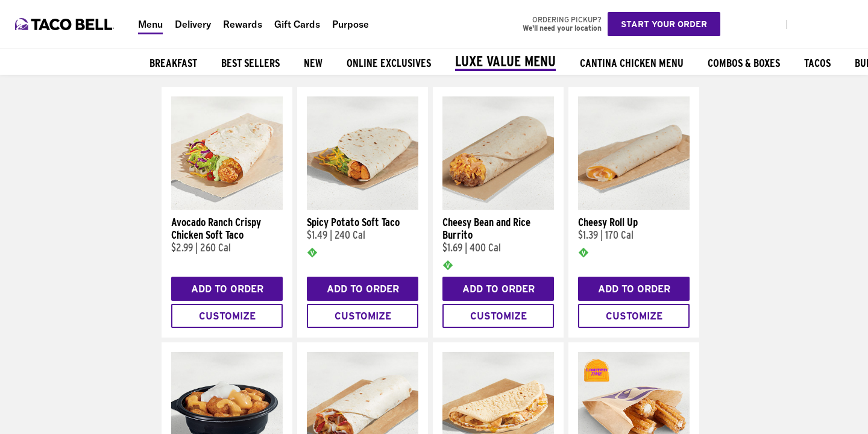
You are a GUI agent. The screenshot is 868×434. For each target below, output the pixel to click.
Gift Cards (297, 24)
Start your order (664, 24)
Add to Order (227, 289)
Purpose (351, 24)
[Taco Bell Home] (66, 24)
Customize (227, 316)
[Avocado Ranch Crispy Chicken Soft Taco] (227, 207)
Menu (150, 24)
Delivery (193, 24)
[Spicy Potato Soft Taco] (363, 207)
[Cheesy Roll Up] (634, 207)
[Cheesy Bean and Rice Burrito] (498, 207)
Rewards (243, 24)
